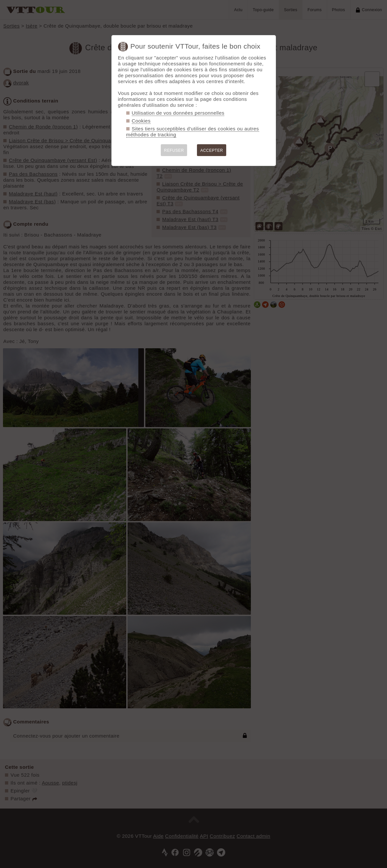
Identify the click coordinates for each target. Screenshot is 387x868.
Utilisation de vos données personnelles (178, 113)
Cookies (141, 121)
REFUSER (174, 150)
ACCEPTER (212, 150)
